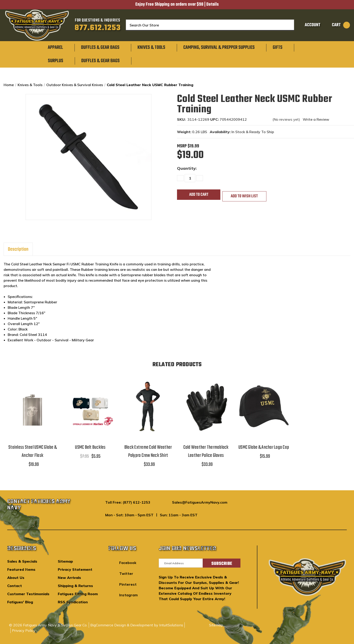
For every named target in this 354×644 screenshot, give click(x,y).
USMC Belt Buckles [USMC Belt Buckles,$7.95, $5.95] (90, 447)
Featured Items (21, 569)
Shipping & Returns (75, 586)
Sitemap (65, 561)
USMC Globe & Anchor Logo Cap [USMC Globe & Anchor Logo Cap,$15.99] (264, 447)
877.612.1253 (98, 28)
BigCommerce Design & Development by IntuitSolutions (137, 625)
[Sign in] (308, 25)
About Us (16, 578)
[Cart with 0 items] (336, 25)
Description (18, 249)
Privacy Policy (24, 630)
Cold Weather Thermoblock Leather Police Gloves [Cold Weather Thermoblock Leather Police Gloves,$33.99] (206, 451)
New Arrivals (69, 578)
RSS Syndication (73, 602)
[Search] (288, 25)
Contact (15, 586)
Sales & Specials (22, 561)
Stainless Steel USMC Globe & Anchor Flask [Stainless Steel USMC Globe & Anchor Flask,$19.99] (33, 451)
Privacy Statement (75, 569)
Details (213, 5)
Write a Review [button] (316, 119)
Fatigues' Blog (20, 602)
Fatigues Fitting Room (78, 594)
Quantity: (187, 168)
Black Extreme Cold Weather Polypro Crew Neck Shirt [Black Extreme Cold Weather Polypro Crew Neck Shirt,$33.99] (148, 451)
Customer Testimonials (28, 594)
